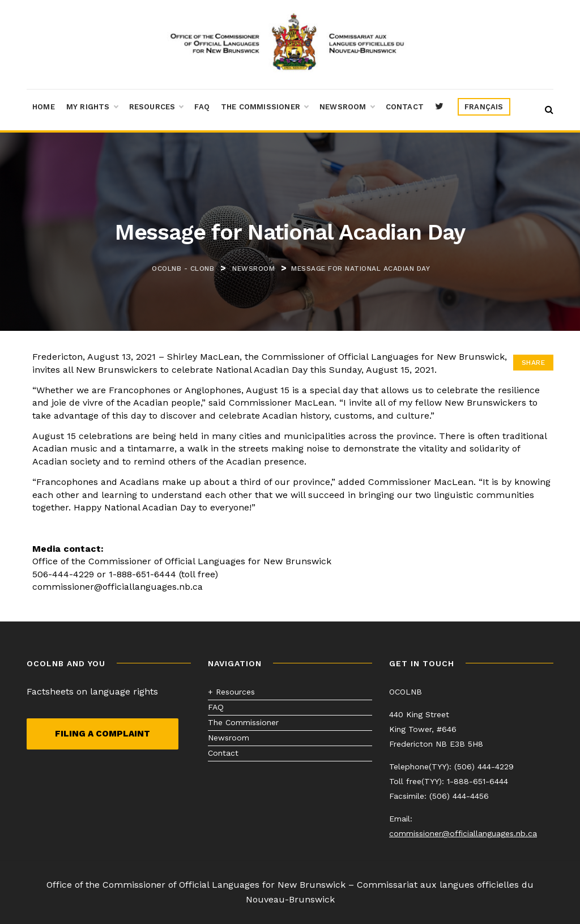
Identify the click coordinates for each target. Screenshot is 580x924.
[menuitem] (484, 107)
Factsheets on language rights (92, 691)
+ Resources (231, 692)
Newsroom (347, 107)
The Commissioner (265, 107)
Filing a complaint (103, 734)
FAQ (202, 107)
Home (44, 107)
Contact (405, 107)
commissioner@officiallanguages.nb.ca (463, 833)
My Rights (92, 107)
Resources (156, 107)
